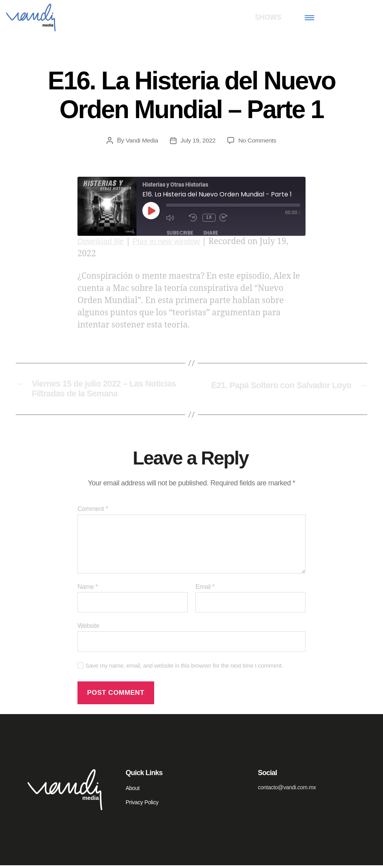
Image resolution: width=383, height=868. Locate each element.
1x (209, 217)
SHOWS (268, 17)
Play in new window (172, 242)
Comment (93, 512)
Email (205, 589)
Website (88, 628)
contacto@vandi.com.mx (287, 790)
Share (211, 233)
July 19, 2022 (198, 140)
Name (88, 589)
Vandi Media (141, 140)
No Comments (258, 140)
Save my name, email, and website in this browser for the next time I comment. (184, 668)
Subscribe (180, 233)
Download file (102, 242)
